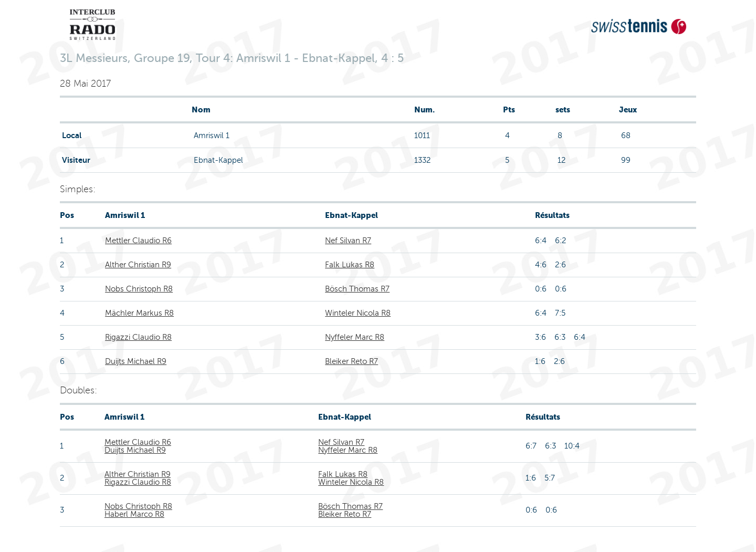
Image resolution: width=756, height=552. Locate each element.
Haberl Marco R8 (134, 514)
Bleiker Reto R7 (351, 361)
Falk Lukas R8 (350, 265)
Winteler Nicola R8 (358, 313)
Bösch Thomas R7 (357, 289)
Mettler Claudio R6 (138, 241)
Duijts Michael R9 (136, 361)
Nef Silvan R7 (348, 241)
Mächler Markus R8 (139, 313)
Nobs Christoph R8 (139, 289)
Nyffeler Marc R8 (355, 337)
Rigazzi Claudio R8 (138, 337)
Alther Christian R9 (138, 265)
